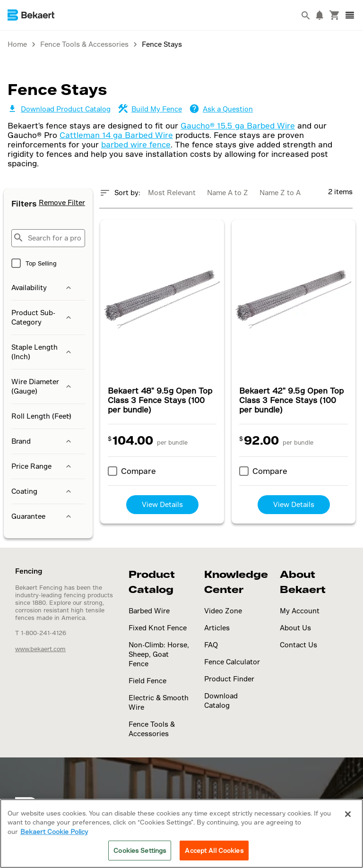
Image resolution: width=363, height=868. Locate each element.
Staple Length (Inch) (42, 352)
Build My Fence (150, 109)
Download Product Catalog (59, 109)
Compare (138, 471)
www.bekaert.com (40, 649)
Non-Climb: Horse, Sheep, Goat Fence (159, 654)
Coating (42, 491)
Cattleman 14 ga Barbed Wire (116, 135)
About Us (295, 628)
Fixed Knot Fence (158, 628)
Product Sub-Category (42, 317)
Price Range (42, 466)
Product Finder (229, 679)
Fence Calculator (232, 662)
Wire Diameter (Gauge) (42, 386)
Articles (217, 628)
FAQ (211, 645)
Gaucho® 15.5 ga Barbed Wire (238, 125)
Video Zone (223, 611)
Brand (42, 441)
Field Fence (147, 681)
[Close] (348, 814)
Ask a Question (221, 109)
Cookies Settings (140, 850)
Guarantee (42, 516)
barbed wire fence (136, 144)
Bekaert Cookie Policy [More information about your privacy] (54, 831)
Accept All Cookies (214, 850)
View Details (162, 504)
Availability (42, 288)
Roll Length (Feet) (42, 416)
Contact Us (298, 645)
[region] (181, 834)
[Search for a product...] (48, 238)
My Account (300, 611)
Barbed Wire (149, 611)
